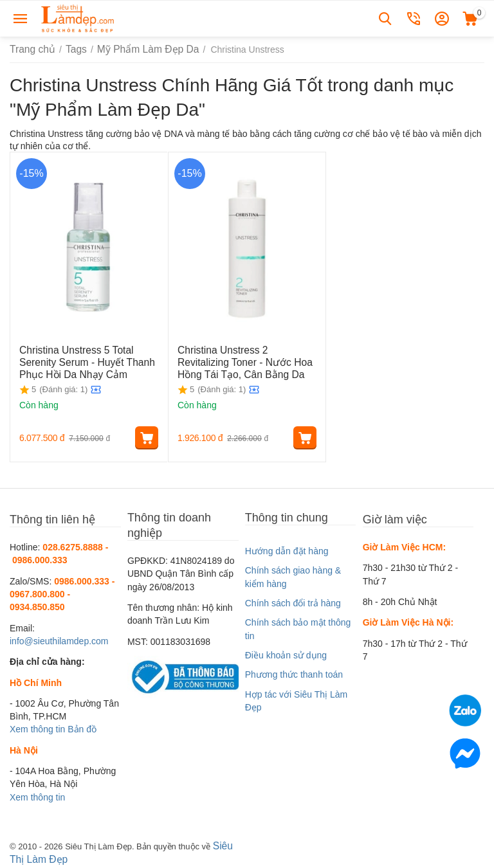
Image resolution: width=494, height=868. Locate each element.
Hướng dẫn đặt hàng (287, 551)
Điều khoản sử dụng (286, 655)
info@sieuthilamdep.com (59, 641)
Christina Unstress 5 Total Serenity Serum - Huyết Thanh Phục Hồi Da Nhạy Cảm (88, 361)
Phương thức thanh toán (294, 674)
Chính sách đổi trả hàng (293, 603)
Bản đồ (82, 729)
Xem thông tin (37, 729)
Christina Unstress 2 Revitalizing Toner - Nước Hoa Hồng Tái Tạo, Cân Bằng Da (243, 361)
